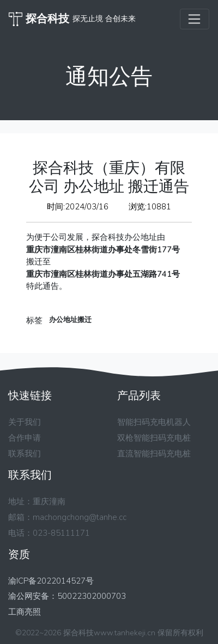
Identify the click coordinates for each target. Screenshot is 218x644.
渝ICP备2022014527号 (51, 581)
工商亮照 (25, 612)
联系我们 (25, 454)
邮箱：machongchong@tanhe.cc (67, 517)
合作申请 (25, 438)
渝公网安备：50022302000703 (67, 596)
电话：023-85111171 (49, 533)
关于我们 (25, 422)
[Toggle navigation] (195, 19)
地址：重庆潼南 (37, 501)
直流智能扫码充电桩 (154, 454)
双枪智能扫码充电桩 (154, 438)
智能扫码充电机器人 (154, 422)
